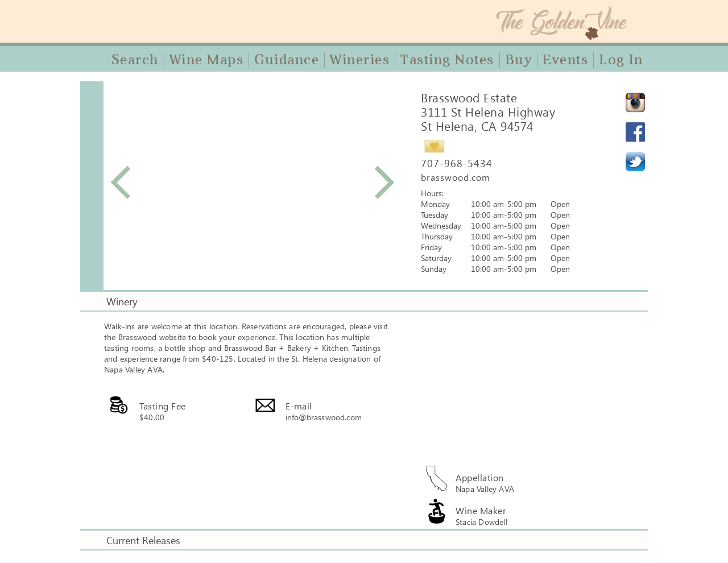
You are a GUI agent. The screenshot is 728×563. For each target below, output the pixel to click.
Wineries (360, 60)
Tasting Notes (447, 60)
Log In (621, 60)
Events (565, 60)
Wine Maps (207, 60)
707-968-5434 (457, 163)
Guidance (287, 60)
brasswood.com (456, 177)
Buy (519, 60)
